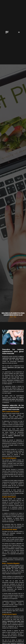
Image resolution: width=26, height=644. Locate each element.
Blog (15, 317)
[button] (19, 32)
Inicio (11, 317)
